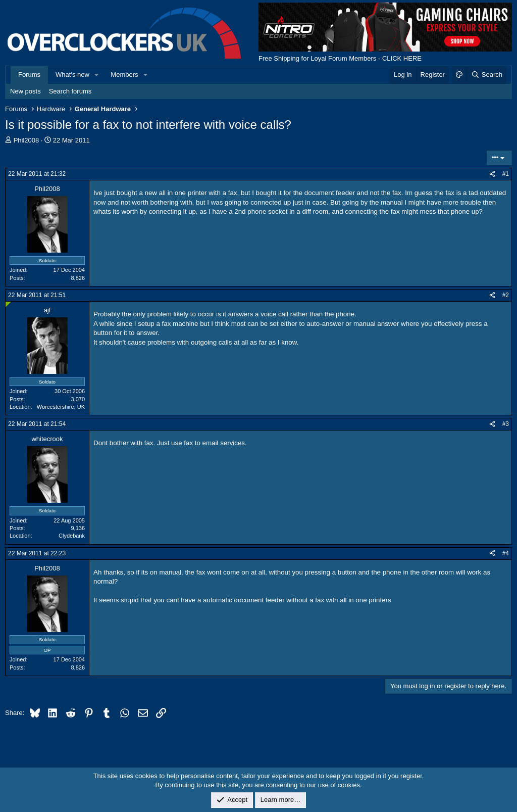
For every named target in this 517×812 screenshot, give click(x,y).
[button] (97, 75)
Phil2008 (27, 140)
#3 (506, 424)
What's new (72, 75)
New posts (25, 91)
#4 (506, 553)
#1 (506, 174)
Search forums (70, 91)
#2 (506, 295)
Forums (29, 75)
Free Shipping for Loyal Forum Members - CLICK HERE (340, 58)
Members (124, 75)
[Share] (492, 174)
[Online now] (8, 304)
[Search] (486, 75)
